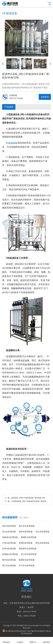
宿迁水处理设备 (42, 543)
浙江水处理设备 (9, 565)
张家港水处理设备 (10, 537)
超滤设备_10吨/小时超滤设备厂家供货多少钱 (28, 498)
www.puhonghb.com (35, 625)
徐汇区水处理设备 (27, 526)
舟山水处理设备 (42, 532)
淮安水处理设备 (9, 526)
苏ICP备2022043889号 (36, 631)
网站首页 (7, 641)
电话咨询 (46, 641)
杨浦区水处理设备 (27, 560)
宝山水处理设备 (9, 532)
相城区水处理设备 (29, 537)
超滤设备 (13, 143)
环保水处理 (28, 634)
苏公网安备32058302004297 (16, 631)
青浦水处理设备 (26, 543)
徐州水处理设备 (26, 532)
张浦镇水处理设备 (10, 554)
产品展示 (20, 641)
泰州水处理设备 (9, 560)
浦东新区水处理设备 (28, 549)
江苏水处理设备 (9, 543)
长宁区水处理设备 (27, 565)
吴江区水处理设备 (29, 554)
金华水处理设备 (9, 549)
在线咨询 (45, 97)
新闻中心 (33, 641)
